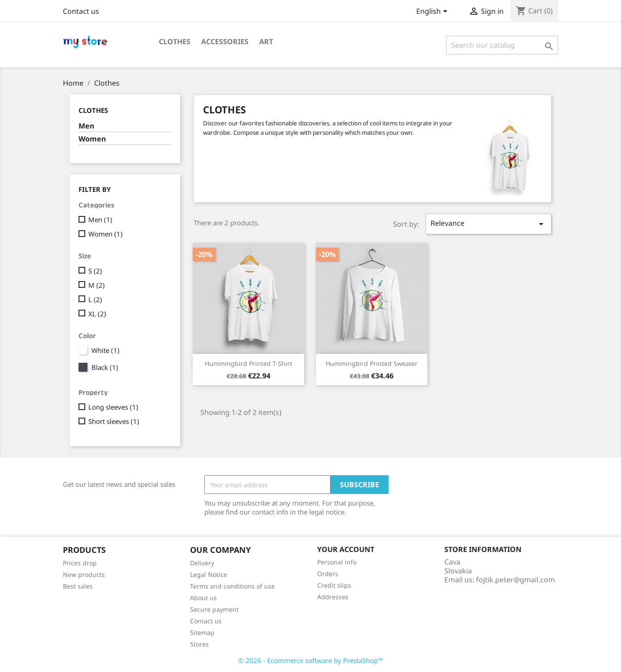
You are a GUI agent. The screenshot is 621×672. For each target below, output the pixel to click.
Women (92, 139)
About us (203, 598)
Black (105, 367)
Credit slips (334, 585)
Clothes (175, 41)
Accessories (225, 41)
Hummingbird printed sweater (372, 363)
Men (86, 126)
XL (97, 314)
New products (84, 575)
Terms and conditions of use (232, 586)
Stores (199, 644)
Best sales (78, 586)
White (106, 350)
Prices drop (80, 563)
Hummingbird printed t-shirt (248, 363)
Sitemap (202, 633)
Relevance (489, 224)
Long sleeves (113, 407)
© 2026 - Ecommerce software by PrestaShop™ (311, 660)
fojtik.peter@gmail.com (515, 580)
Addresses (333, 597)
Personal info (337, 562)
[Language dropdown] (433, 12)
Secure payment (214, 609)
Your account (346, 549)
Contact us (81, 11)
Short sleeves (114, 421)
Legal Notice (209, 575)
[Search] (502, 45)
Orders (328, 574)
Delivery (202, 563)
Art (266, 41)
